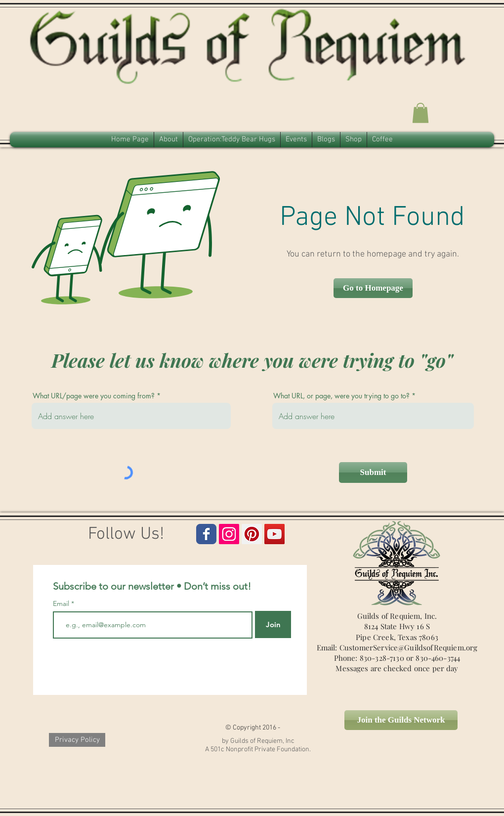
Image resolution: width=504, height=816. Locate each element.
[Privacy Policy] (77, 740)
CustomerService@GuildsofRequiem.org (409, 647)
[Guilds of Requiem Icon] (274, 534)
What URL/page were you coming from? (94, 396)
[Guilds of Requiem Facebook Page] (206, 534)
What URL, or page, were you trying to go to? (341, 396)
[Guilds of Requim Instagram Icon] (229, 534)
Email (62, 603)
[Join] (273, 624)
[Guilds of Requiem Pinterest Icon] (252, 534)
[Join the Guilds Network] (401, 720)
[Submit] (373, 472)
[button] (420, 113)
